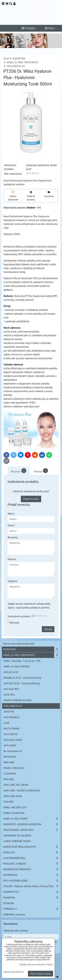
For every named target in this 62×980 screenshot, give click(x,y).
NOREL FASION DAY (14, 813)
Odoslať (48, 629)
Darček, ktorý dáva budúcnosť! (19, 644)
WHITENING (10, 757)
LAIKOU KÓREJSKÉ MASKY (17, 841)
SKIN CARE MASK (13, 796)
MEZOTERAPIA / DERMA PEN (32, 830)
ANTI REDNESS (11, 717)
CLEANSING (10, 774)
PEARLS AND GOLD (14, 768)
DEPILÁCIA (32, 852)
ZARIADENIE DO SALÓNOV (17, 835)
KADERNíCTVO (32, 892)
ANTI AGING (10, 745)
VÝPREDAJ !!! (32, 909)
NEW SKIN (9, 762)
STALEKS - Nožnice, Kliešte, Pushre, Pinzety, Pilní (32, 886)
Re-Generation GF (13, 751)
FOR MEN (9, 802)
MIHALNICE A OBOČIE (32, 864)
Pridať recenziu (31, 499)
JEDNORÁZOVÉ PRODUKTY (32, 869)
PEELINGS (9, 779)
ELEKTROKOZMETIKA (32, 858)
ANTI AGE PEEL (11, 689)
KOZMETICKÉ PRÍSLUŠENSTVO (32, 847)
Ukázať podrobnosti (13, 972)
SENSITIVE (9, 711)
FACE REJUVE (11, 734)
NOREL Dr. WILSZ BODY (32, 819)
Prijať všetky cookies (41, 974)
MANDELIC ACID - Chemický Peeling (22, 678)
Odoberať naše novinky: (16, 930)
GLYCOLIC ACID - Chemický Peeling (22, 683)
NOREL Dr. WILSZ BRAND (17, 666)
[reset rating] (33, 616)
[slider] (33, 173)
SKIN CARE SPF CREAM (16, 785)
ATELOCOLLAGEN (13, 740)
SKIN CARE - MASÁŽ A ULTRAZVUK (22, 790)
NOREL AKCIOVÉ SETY (15, 807)
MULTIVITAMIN (11, 729)
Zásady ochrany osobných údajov (36, 964)
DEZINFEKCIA (32, 875)
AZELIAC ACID (11, 672)
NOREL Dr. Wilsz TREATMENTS (32, 655)
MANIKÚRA (32, 898)
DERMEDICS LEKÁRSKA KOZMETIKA (32, 824)
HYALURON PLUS (13, 706)
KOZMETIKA (32, 649)
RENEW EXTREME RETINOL (18, 700)
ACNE (6, 723)
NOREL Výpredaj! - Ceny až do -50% (22, 661)
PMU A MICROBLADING (32, 881)
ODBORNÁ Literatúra (14, 914)
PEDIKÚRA (9, 903)
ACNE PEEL (9, 695)
